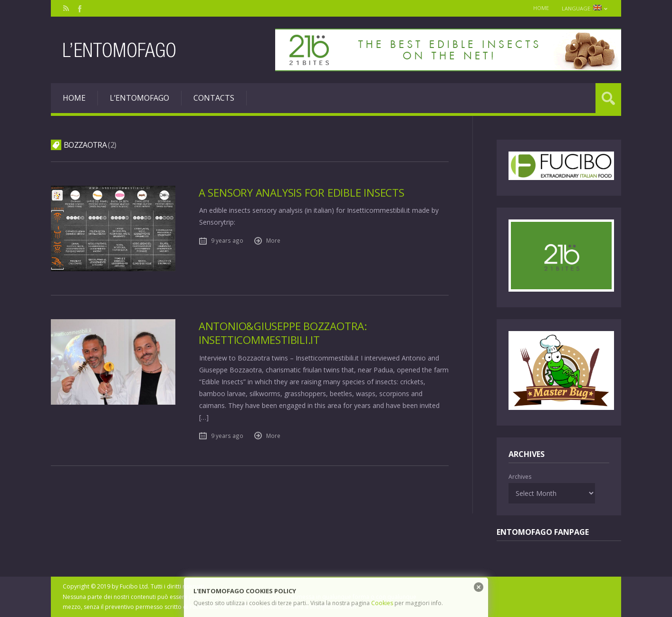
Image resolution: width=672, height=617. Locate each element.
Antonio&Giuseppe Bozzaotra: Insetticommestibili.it (283, 333)
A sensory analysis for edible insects (302, 193)
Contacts (214, 98)
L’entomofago (139, 98)
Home (539, 8)
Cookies (382, 603)
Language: (584, 8)
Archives (520, 477)
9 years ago (227, 240)
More (273, 240)
